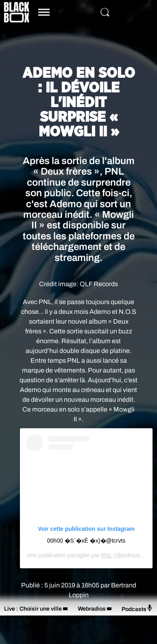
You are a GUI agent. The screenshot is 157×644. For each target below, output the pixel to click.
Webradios (92, 609)
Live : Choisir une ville (33, 609)
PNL (107, 555)
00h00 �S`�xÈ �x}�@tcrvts (86, 541)
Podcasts (137, 608)
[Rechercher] (105, 12)
